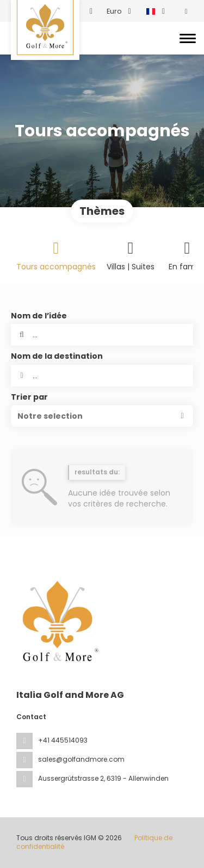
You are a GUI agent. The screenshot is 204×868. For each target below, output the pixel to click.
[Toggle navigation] (188, 38)
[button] (102, 416)
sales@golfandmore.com (81, 759)
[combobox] (102, 376)
